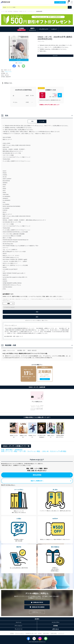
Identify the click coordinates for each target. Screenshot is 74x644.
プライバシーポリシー (20, 633)
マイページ (18, 622)
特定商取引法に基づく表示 (31, 633)
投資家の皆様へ (54, 633)
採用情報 (56, 626)
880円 (27, 96)
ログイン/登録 (60, 2)
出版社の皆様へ (46, 633)
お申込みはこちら (45, 379)
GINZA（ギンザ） (23, 11)
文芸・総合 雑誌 (9, 11)
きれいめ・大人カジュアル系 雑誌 (54, 451)
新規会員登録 (52, 475)
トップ (3, 11)
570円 (27, 102)
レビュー (54, 29)
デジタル (15, 102)
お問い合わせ (56, 629)
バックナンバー (32, 11)
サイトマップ (61, 633)
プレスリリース (18, 629)
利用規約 (12, 633)
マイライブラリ (56, 622)
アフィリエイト (18, 626)
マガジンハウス (8, 72)
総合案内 (37, 619)
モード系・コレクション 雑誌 (30, 451)
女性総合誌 (16, 11)
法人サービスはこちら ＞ (8, 485)
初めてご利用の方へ (51, 481)
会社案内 (40, 633)
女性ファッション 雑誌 (9, 451)
